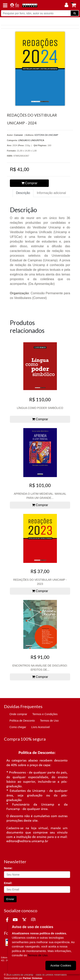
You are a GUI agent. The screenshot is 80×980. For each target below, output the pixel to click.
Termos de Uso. (38, 955)
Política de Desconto (22, 721)
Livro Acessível (40, 727)
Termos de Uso (49, 721)
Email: (8, 883)
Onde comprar (18, 714)
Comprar (29, 183)
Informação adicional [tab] (51, 193)
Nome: (8, 868)
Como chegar (18, 727)
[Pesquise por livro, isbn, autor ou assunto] (36, 13)
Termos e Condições (45, 714)
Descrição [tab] (23, 193)
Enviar (10, 899)
